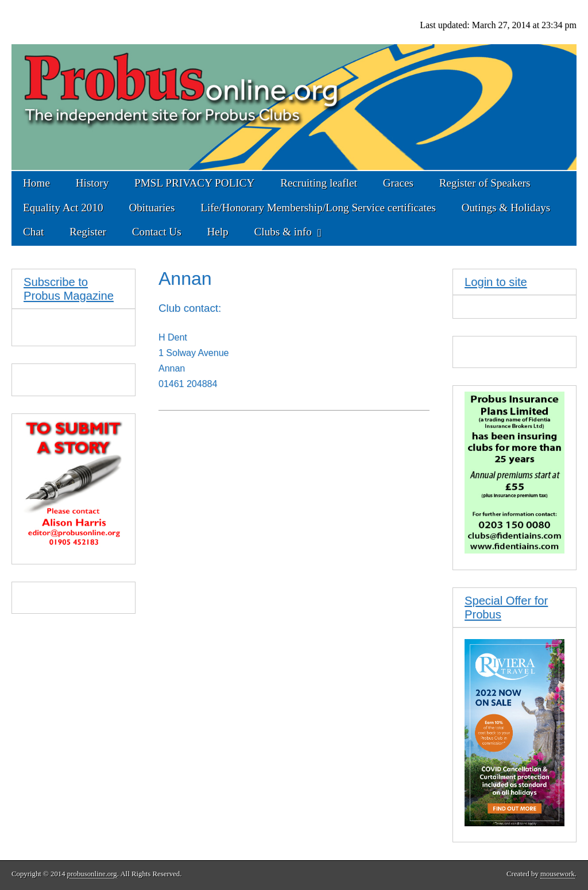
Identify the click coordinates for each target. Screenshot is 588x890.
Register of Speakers (485, 183)
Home (36, 183)
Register (88, 232)
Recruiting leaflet (319, 183)
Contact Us (157, 232)
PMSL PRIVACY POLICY (194, 183)
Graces (398, 183)
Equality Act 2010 (63, 208)
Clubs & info (283, 232)
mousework (558, 874)
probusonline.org (92, 874)
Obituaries (152, 208)
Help (217, 232)
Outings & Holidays (506, 208)
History (92, 183)
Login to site (496, 282)
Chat (33, 232)
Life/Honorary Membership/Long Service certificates (318, 208)
